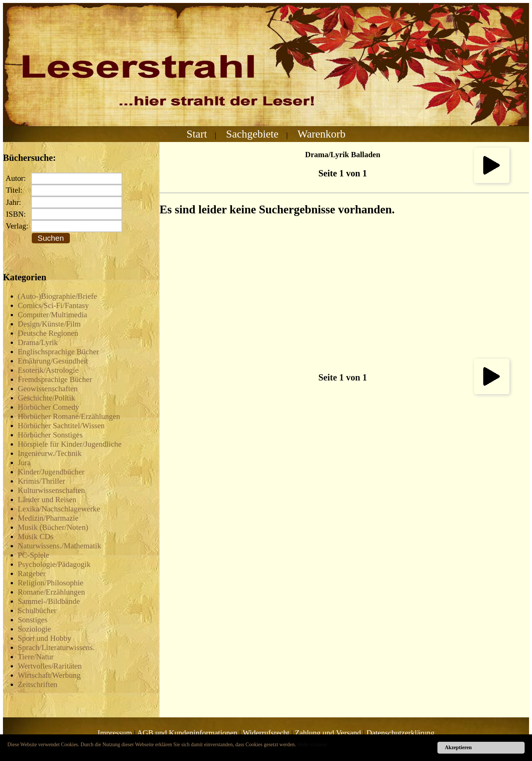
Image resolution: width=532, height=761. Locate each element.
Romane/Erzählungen (51, 592)
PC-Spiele (33, 555)
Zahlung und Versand (328, 733)
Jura (24, 463)
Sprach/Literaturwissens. (56, 647)
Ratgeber (32, 574)
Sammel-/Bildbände (49, 601)
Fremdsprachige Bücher (55, 379)
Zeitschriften (37, 684)
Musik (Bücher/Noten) (53, 527)
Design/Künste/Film (49, 324)
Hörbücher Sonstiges (50, 435)
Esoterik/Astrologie (48, 370)
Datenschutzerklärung (400, 733)
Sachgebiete (252, 134)
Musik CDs (35, 537)
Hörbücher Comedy (48, 407)
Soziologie (34, 629)
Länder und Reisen (47, 500)
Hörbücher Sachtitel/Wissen (61, 426)
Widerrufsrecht (266, 733)
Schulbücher (37, 611)
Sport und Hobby (45, 638)
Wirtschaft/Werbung (49, 675)
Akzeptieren (458, 748)
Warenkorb (321, 134)
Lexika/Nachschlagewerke (59, 509)
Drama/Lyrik (38, 342)
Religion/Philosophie (50, 583)
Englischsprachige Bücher (58, 352)
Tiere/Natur (36, 657)
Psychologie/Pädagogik (54, 564)
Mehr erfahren (312, 745)
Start (197, 134)
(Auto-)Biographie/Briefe (57, 296)
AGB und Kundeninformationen (187, 733)
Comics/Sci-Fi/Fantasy (53, 305)
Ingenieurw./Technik (50, 453)
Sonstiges (33, 620)
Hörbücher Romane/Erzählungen (69, 416)
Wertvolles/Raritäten (50, 666)
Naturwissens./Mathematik (59, 546)
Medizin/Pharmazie (48, 518)
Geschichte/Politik (46, 398)
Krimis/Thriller (41, 481)
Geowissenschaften (48, 389)
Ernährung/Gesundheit (53, 361)
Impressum (115, 733)
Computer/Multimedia (52, 315)
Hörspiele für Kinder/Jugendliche (70, 444)
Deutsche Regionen (48, 333)
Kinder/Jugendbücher (51, 472)
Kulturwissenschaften (51, 490)
